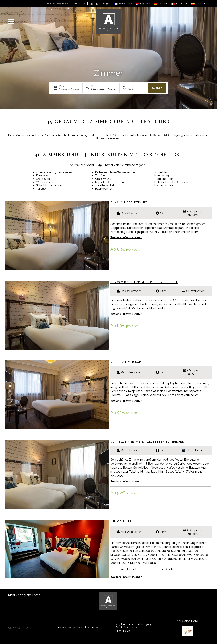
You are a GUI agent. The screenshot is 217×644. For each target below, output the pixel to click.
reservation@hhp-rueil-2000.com (66, 4)
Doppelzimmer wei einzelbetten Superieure (147, 442)
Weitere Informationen (126, 237)
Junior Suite (121, 522)
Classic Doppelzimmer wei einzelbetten (144, 282)
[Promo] (136, 89)
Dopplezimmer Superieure (132, 362)
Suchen (157, 88)
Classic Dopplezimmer (129, 203)
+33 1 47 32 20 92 (99, 4)
